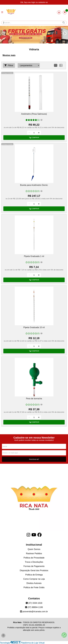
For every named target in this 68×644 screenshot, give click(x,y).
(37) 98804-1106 (34, 607)
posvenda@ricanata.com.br (34, 612)
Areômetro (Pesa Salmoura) (34, 114)
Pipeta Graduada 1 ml (34, 256)
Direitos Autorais (34, 583)
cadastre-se (43, 2)
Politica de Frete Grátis (34, 587)
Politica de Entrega (34, 575)
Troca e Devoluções (34, 562)
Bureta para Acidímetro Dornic (34, 185)
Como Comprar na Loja (34, 579)
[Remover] (29, 133)
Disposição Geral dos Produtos (34, 570)
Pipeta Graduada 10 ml (34, 327)
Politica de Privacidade (34, 558)
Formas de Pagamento (34, 566)
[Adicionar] (39, 133)
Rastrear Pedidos (34, 553)
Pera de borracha (34, 399)
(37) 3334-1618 (34, 603)
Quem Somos (34, 549)
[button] (65, 33)
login (34, 2)
